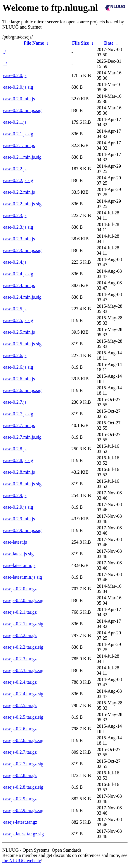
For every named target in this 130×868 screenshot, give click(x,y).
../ (5, 64)
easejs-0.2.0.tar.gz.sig (23, 600)
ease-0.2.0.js (15, 75)
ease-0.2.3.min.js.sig (22, 250)
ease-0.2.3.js (15, 215)
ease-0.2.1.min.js (19, 145)
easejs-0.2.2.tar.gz (20, 635)
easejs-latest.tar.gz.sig (24, 834)
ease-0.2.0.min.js (19, 99)
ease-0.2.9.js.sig (18, 507)
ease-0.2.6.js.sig (18, 367)
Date (109, 43)
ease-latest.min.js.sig (23, 577)
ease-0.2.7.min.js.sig (22, 437)
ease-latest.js (15, 542)
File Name (34, 43)
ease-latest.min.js (19, 565)
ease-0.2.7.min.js (19, 425)
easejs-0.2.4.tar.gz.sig (23, 694)
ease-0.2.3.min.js (19, 239)
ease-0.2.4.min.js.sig (22, 297)
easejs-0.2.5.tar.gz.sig (23, 717)
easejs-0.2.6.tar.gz (20, 729)
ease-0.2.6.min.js (19, 379)
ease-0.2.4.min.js (19, 285)
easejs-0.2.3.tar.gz (20, 659)
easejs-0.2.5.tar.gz (20, 705)
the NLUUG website (22, 861)
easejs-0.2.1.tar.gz (20, 612)
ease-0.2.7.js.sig (18, 414)
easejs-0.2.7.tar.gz (20, 752)
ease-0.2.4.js (15, 262)
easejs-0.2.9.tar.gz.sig (23, 810)
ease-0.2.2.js (15, 169)
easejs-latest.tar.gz (20, 822)
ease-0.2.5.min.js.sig (22, 344)
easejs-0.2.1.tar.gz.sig (23, 624)
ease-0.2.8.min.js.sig (22, 484)
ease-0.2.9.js (15, 495)
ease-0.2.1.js (15, 122)
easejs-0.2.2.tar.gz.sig (23, 647)
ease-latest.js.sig (18, 554)
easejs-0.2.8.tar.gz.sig (23, 787)
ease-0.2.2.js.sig (18, 180)
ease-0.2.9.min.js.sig (22, 530)
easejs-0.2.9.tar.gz (20, 799)
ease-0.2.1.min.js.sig (22, 157)
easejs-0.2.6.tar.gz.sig (23, 740)
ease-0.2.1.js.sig (18, 134)
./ (4, 52)
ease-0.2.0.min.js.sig (22, 110)
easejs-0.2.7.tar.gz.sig (23, 764)
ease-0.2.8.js (15, 449)
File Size (80, 43)
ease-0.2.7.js (15, 402)
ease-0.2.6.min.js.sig (22, 390)
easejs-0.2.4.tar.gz (20, 682)
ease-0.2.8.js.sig (18, 460)
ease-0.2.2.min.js (19, 192)
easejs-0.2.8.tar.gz (20, 775)
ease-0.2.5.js (15, 309)
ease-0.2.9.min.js (19, 519)
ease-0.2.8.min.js (19, 472)
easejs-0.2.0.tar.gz (20, 589)
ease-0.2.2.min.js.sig (22, 204)
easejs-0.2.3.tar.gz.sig (23, 670)
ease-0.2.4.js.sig (18, 274)
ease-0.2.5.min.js (19, 332)
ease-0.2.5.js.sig (18, 320)
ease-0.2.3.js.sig (18, 227)
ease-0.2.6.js (15, 355)
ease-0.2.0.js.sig (18, 87)
